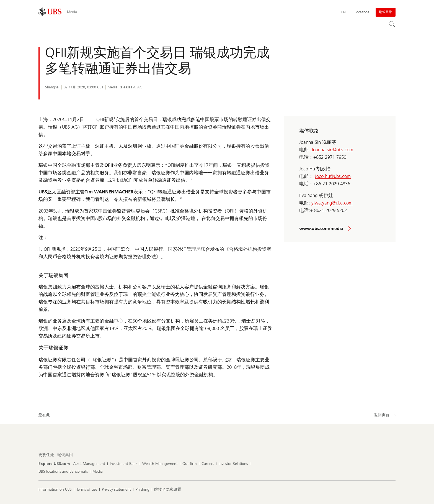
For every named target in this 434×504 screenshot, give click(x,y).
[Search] (392, 24)
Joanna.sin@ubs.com (332, 150)
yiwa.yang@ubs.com (332, 203)
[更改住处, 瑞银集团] (65, 455)
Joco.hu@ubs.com (333, 176)
